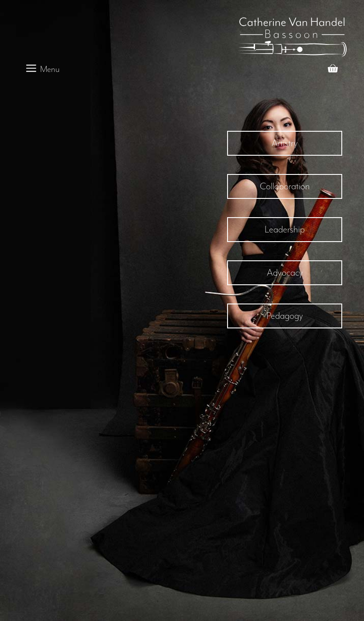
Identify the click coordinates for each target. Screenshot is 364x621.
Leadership (285, 229)
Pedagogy (285, 316)
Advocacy (285, 273)
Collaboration (285, 186)
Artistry (285, 143)
